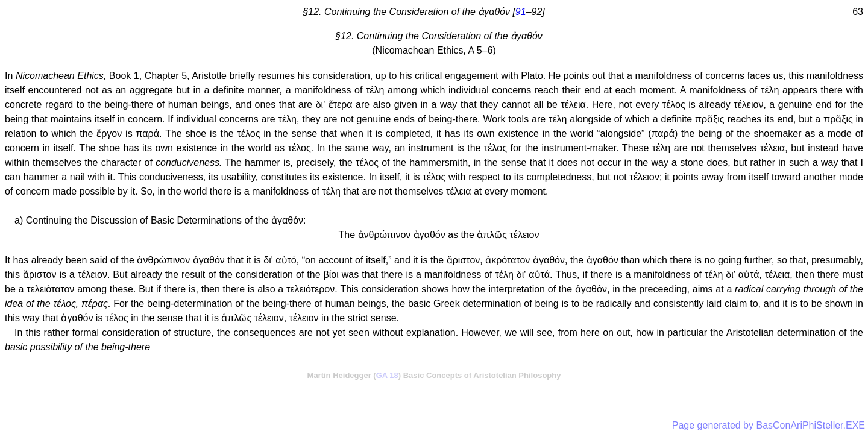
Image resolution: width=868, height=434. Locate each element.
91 (521, 12)
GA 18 (387, 375)
